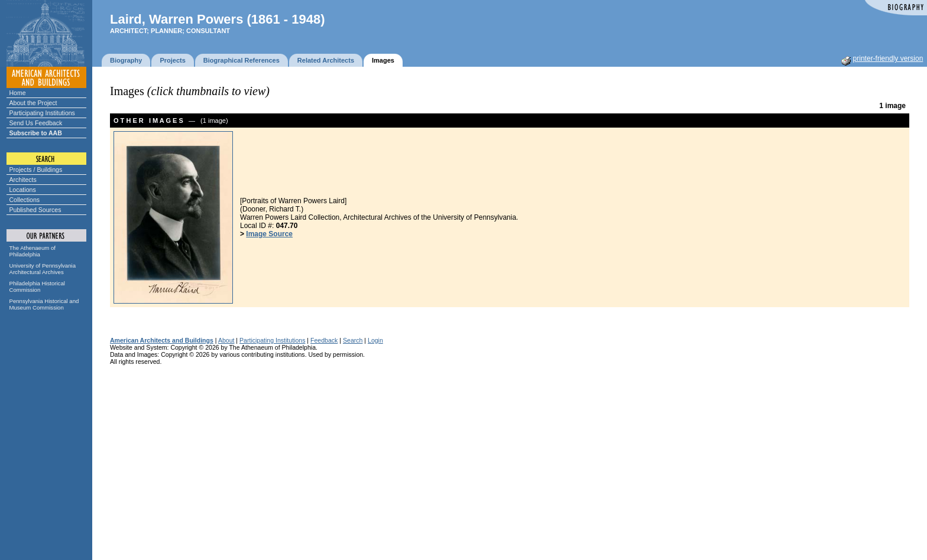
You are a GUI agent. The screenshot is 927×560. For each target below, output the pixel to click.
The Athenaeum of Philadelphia (33, 251)
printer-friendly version (888, 58)
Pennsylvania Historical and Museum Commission (44, 304)
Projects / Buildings (36, 170)
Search (353, 340)
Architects (23, 180)
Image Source (269, 234)
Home (18, 93)
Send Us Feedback (36, 123)
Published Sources (35, 210)
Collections (25, 200)
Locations (23, 190)
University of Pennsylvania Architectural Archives (43, 269)
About (226, 340)
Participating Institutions (42, 113)
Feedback (324, 340)
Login (375, 340)
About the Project (33, 103)
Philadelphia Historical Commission (37, 286)
